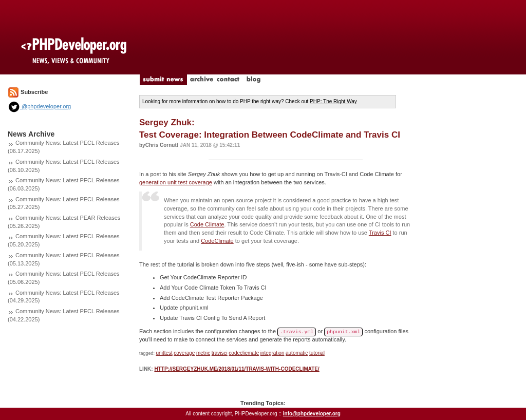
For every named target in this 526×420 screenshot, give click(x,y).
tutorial (317, 353)
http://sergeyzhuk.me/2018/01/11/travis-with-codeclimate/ (237, 369)
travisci (220, 353)
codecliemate (244, 353)
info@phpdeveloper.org (312, 414)
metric (203, 353)
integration (273, 353)
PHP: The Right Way (333, 101)
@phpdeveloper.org (39, 106)
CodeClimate (217, 241)
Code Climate (207, 224)
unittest (164, 353)
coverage (184, 353)
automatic (297, 353)
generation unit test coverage (176, 182)
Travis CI (380, 233)
